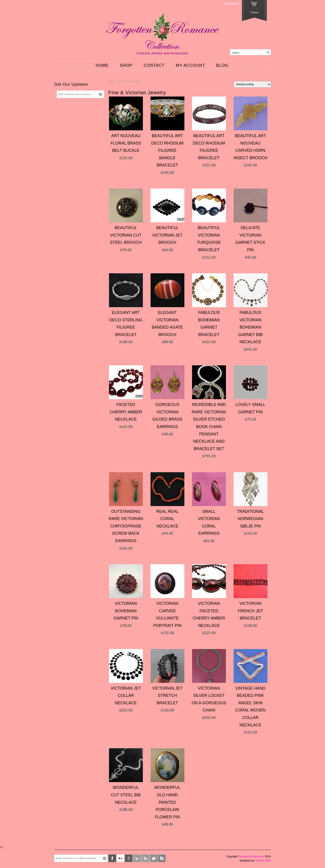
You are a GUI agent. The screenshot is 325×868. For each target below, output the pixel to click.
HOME (102, 65)
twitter (154, 858)
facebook (112, 858)
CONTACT (154, 65)
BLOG (222, 65)
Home (111, 81)
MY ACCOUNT (190, 65)
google (129, 858)
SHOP (126, 65)
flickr (121, 858)
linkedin (137, 858)
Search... (237, 53)
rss (145, 858)
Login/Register (231, 3)
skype (162, 858)
